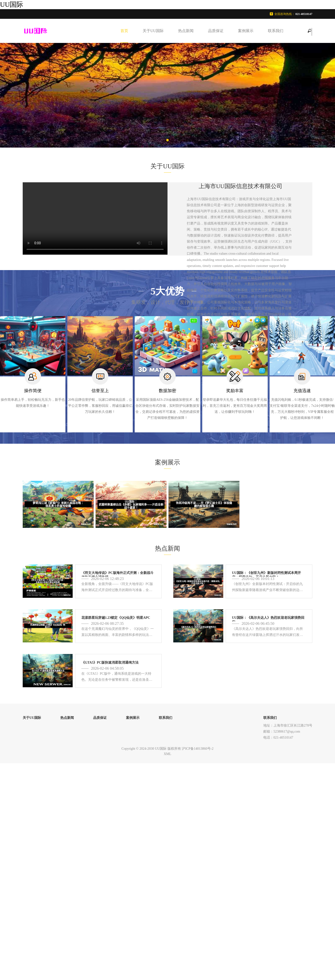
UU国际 (12, 4)
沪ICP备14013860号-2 (198, 749)
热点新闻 (186, 31)
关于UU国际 (153, 31)
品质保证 (216, 31)
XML (167, 754)
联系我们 (276, 31)
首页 (124, 31)
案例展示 (246, 31)
